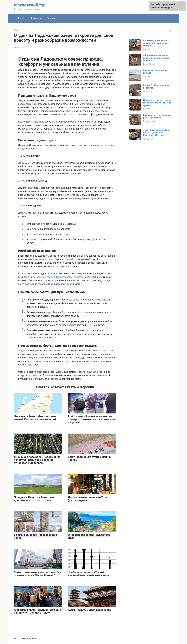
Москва (21, 18)
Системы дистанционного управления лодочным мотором (157, 43)
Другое (146, 49)
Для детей (148, 139)
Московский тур (30, 5)
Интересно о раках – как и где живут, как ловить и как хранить (158, 103)
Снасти (147, 109)
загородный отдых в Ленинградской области (58, 277)
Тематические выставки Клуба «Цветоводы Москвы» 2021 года (156, 133)
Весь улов (148, 91)
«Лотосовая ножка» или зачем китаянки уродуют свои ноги (156, 58)
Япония (51, 18)
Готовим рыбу (150, 121)
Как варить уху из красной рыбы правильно (157, 116)
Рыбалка (36, 18)
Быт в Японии (150, 64)
